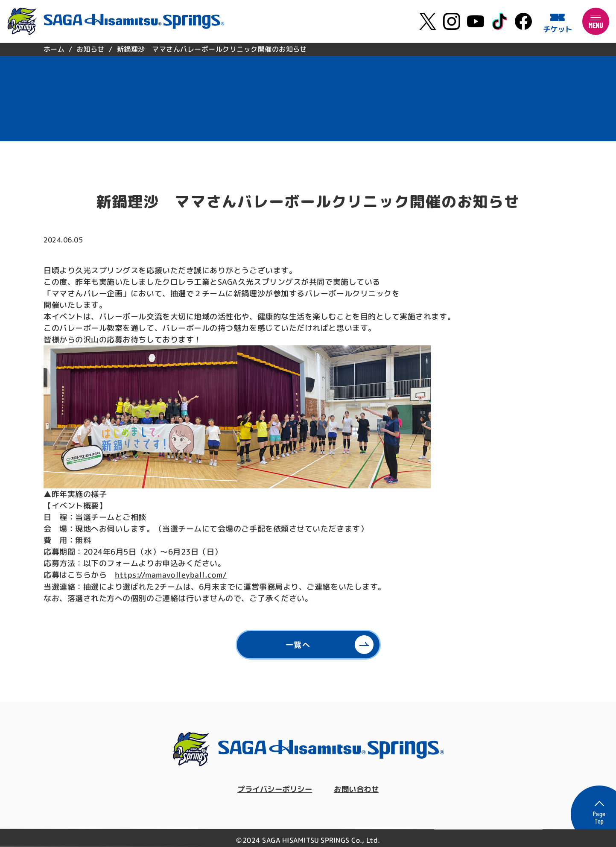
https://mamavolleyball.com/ (171, 575)
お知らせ (91, 49)
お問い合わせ (358, 789)
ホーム (54, 49)
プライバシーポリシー (273, 789)
